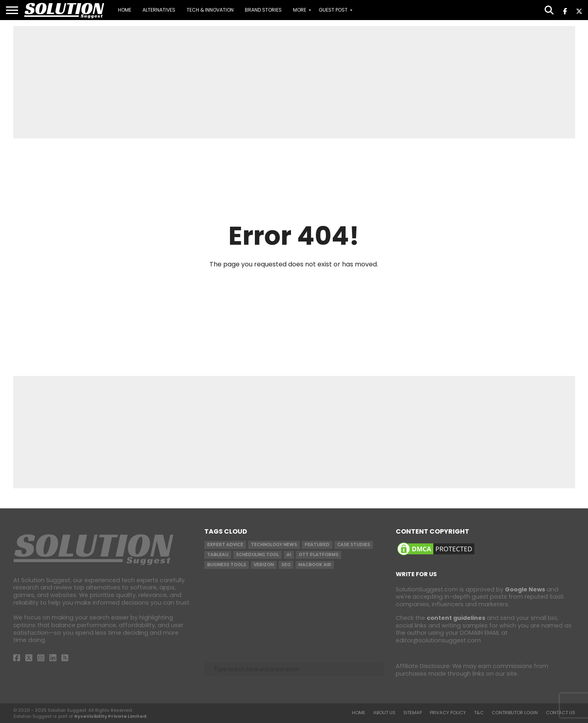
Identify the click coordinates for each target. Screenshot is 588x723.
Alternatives (159, 10)
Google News (525, 589)
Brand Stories (263, 10)
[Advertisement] (294, 82)
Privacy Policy (448, 713)
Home (125, 10)
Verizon (264, 565)
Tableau (218, 555)
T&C (479, 713)
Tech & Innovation (210, 10)
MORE (300, 10)
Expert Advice (225, 545)
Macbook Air (315, 565)
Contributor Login (515, 713)
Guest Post (333, 10)
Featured (317, 545)
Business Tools (227, 565)
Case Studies (354, 545)
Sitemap (413, 713)
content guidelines (456, 618)
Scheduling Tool (257, 555)
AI (289, 555)
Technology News (274, 545)
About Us (384, 713)
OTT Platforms (318, 555)
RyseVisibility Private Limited (110, 716)
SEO (286, 565)
